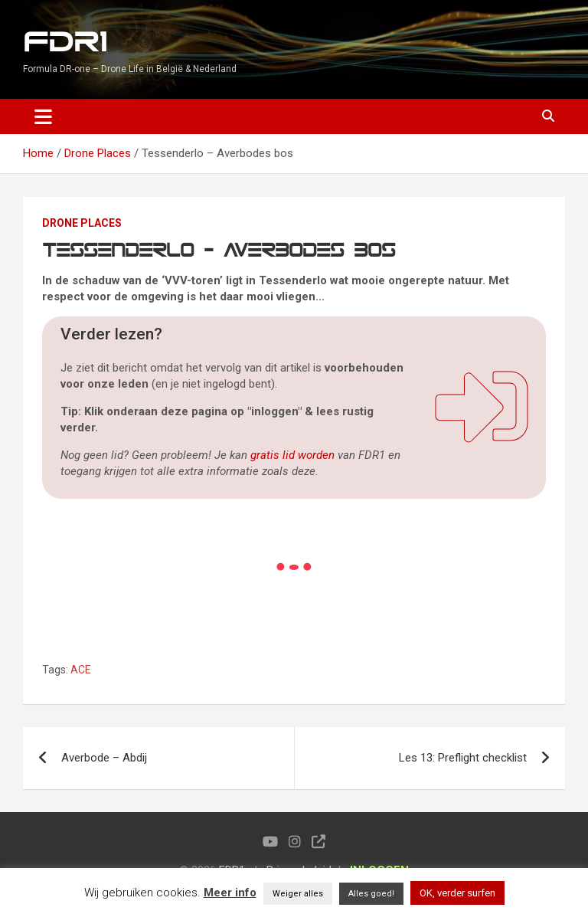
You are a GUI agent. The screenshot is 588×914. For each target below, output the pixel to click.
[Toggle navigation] (43, 116)
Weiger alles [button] (298, 894)
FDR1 (65, 43)
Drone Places (82, 223)
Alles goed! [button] (371, 894)
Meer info (230, 893)
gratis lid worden (292, 455)
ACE (81, 670)
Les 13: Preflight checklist (463, 758)
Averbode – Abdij (104, 758)
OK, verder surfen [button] (457, 893)
